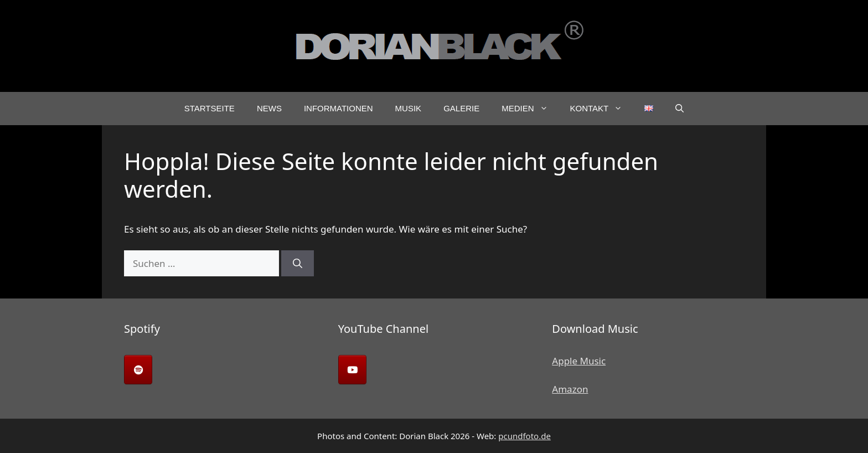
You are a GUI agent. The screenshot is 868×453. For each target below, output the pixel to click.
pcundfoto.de (525, 436)
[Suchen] (298, 264)
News (269, 108)
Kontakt (602, 109)
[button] (680, 109)
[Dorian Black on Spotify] (138, 370)
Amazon (570, 389)
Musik (409, 108)
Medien (530, 109)
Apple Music (579, 361)
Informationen (339, 108)
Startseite (210, 108)
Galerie (461, 108)
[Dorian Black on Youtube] (352, 370)
